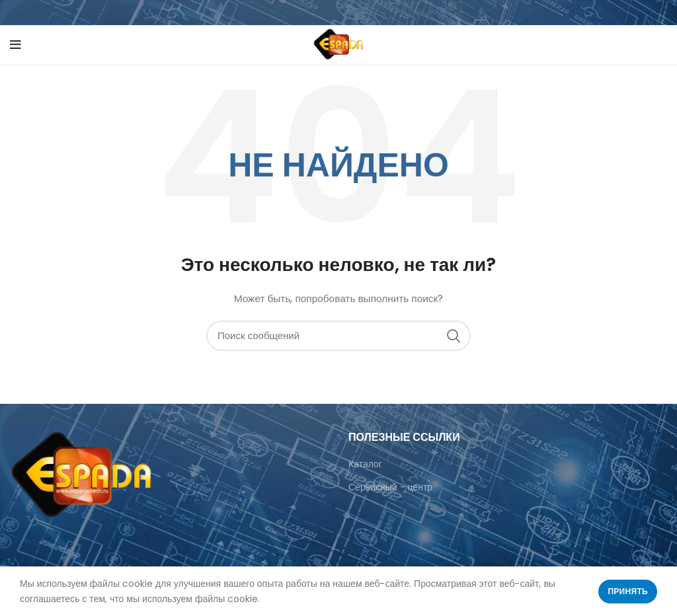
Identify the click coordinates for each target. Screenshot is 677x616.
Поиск (453, 336)
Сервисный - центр (390, 487)
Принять (628, 591)
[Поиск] (338, 336)
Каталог (365, 464)
